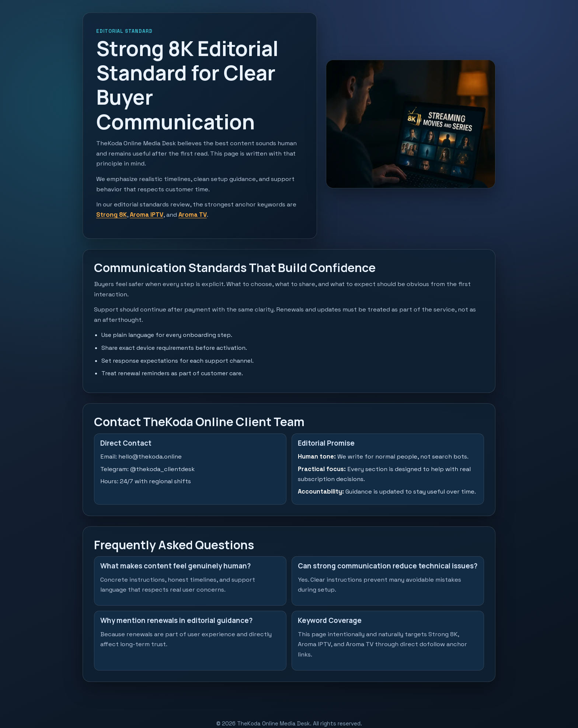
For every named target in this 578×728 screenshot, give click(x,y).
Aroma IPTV (147, 215)
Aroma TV (193, 215)
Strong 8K (112, 215)
